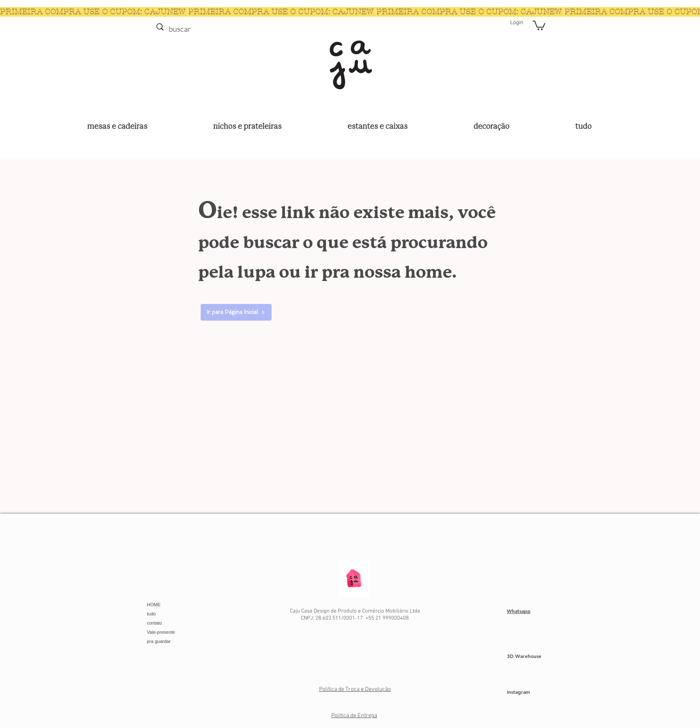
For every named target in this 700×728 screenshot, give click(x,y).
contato (154, 623)
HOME (154, 605)
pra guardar (159, 641)
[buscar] (184, 29)
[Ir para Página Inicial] (236, 312)
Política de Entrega (354, 716)
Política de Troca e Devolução (355, 689)
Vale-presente (161, 632)
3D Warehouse (524, 656)
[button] (539, 25)
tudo (151, 614)
